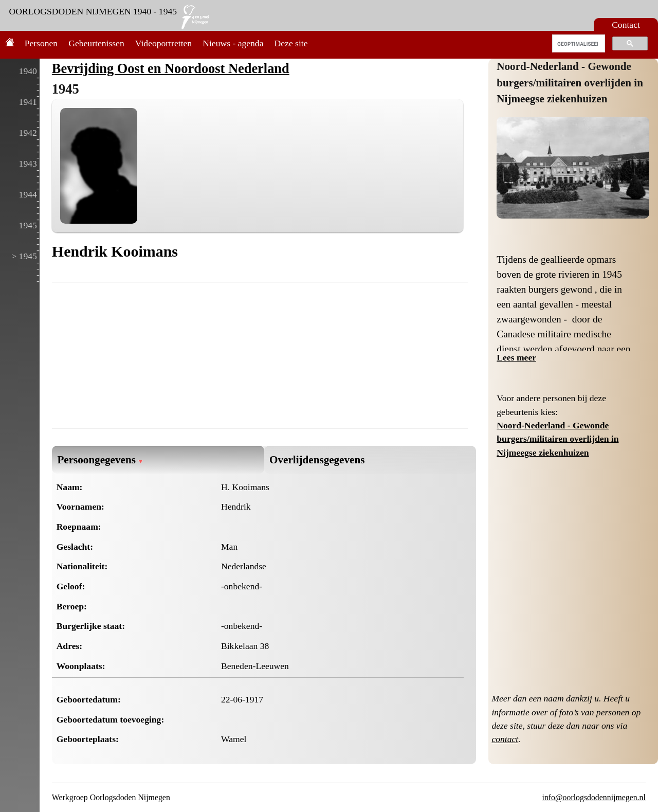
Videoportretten (163, 43)
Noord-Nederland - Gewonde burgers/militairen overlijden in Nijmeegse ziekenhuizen (570, 83)
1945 (28, 225)
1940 (28, 71)
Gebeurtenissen (96, 43)
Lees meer (516, 357)
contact (505, 739)
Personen (41, 43)
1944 (28, 194)
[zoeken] (578, 44)
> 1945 (24, 256)
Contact (626, 25)
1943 (28, 164)
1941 (28, 102)
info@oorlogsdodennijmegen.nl (593, 797)
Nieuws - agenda (233, 43)
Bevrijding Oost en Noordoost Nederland (171, 68)
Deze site (291, 43)
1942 (28, 133)
